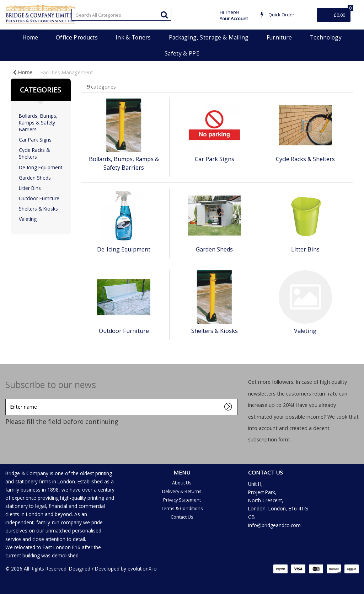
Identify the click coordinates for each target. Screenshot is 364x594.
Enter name (7, 399)
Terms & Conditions (182, 508)
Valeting (28, 219)
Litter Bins (30, 188)
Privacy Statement (182, 500)
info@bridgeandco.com (274, 525)
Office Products (77, 37)
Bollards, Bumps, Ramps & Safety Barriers (38, 123)
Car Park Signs (35, 140)
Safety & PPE (182, 53)
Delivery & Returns (182, 491)
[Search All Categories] (121, 15)
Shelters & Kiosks (38, 209)
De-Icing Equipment (41, 167)
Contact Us (182, 517)
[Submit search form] (164, 14)
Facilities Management (67, 72)
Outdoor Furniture (39, 198)
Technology (326, 37)
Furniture (279, 37)
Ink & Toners (133, 37)
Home (30, 37)
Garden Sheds (35, 178)
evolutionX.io (142, 569)
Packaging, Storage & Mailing (209, 37)
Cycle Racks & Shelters (34, 153)
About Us (182, 483)
